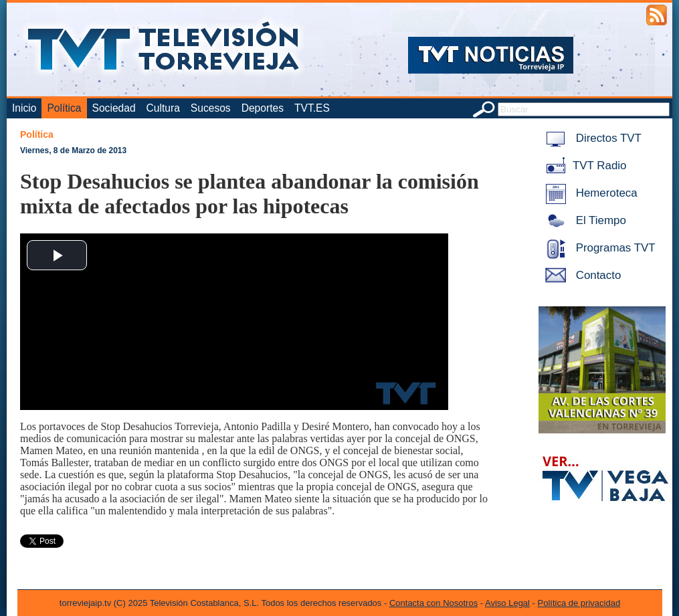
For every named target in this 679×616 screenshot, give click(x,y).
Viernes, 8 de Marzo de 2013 (73, 150)
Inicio (24, 108)
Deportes (263, 108)
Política (64, 108)
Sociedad (114, 108)
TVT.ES (312, 108)
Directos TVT (591, 138)
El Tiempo (583, 220)
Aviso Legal (507, 603)
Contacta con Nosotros (433, 603)
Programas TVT (598, 248)
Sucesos (211, 108)
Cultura (163, 108)
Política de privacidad (579, 603)
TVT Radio (583, 166)
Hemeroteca (589, 193)
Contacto (581, 275)
